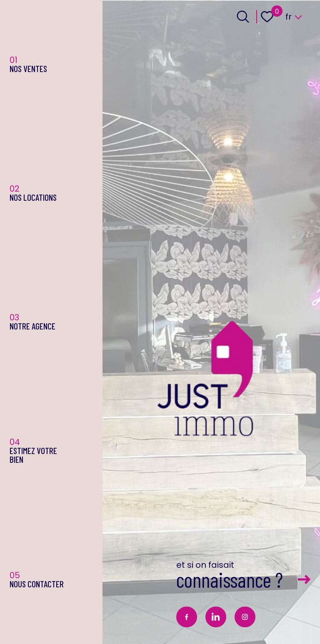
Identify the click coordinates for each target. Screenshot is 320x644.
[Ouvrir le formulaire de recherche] (243, 17)
